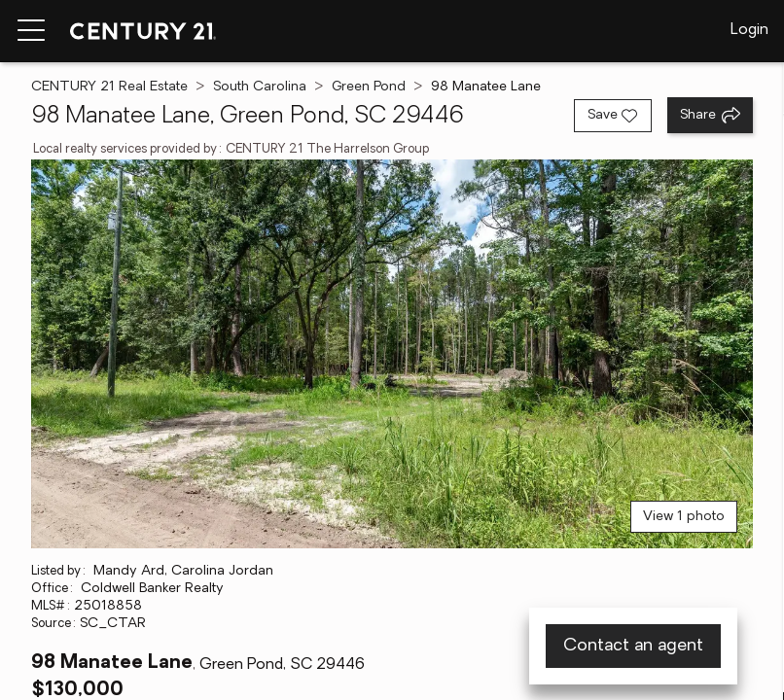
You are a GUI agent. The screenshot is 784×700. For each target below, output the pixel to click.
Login (749, 30)
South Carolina (260, 87)
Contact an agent (633, 646)
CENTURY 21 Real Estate (109, 87)
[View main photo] (392, 354)
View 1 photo (684, 517)
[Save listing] (613, 116)
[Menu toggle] (31, 31)
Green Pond (369, 87)
